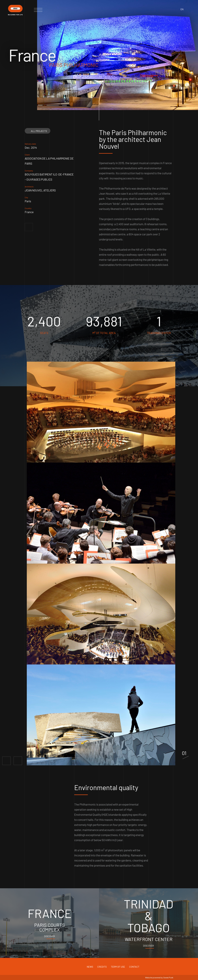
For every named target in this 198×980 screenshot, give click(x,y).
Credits (102, 967)
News (90, 967)
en (182, 9)
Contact (134, 967)
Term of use (118, 967)
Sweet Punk (168, 977)
